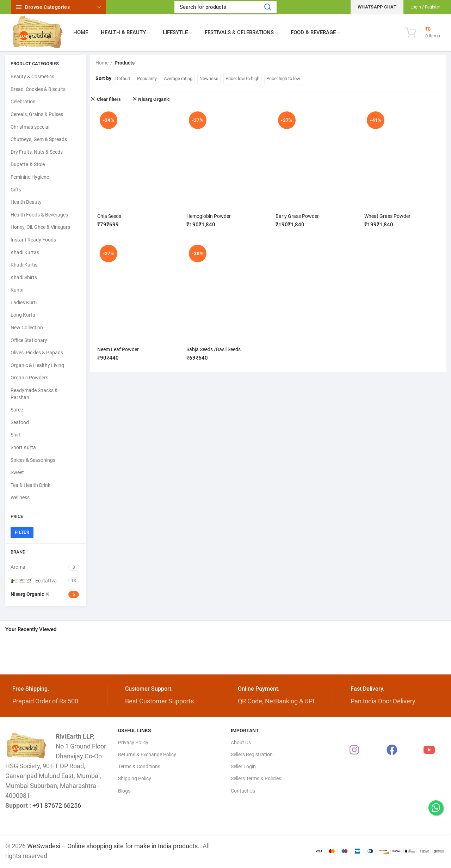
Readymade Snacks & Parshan (34, 394)
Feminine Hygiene (30, 177)
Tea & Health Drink (30, 485)
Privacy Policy (133, 742)
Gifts (16, 190)
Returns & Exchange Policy (147, 754)
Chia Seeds (109, 216)
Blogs (124, 791)
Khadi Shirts (24, 277)
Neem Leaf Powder (118, 349)
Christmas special (30, 127)
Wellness (20, 497)
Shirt (16, 435)
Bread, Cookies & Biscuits (38, 89)
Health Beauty (26, 202)
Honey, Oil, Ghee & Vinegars (40, 227)
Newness (209, 78)
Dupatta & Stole (28, 164)
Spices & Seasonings (33, 460)
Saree (17, 410)
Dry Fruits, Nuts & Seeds (37, 152)
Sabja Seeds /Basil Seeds (214, 349)
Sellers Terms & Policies (256, 778)
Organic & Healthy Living (37, 365)
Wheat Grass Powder (387, 216)
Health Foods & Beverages (39, 215)
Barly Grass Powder (297, 216)
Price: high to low (283, 78)
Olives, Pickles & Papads (37, 353)
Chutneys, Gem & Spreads (39, 139)
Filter (22, 532)
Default (123, 78)
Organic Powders (29, 378)
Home (102, 63)
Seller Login (243, 766)
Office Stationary (29, 340)
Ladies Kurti (24, 302)
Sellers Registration (252, 754)
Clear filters (109, 99)
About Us (241, 742)
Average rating (178, 78)
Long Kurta (23, 315)
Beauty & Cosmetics (32, 77)
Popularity (147, 78)
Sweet (17, 472)
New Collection (27, 328)
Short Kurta (23, 447)
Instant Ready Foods (33, 240)
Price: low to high (242, 78)
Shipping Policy (135, 778)
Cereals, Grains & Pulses (37, 114)
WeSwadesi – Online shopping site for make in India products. (113, 846)
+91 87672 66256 (57, 805)
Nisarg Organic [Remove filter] (154, 99)
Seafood (20, 422)
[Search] (225, 7)
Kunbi (17, 290)
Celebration (23, 102)
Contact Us (243, 791)
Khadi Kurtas (25, 252)
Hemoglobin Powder (209, 216)
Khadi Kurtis (24, 265)
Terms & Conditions (139, 766)
